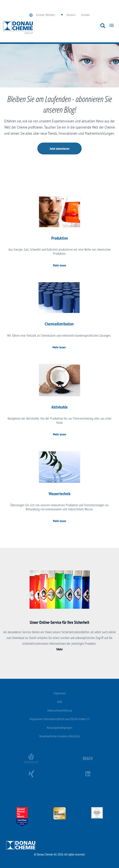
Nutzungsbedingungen (60, 727)
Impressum (60, 693)
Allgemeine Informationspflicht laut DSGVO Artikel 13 (59, 719)
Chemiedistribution (59, 324)
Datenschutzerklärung (60, 710)
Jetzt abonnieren (59, 148)
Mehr (60, 649)
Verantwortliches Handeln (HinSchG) (59, 736)
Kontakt (85, 15)
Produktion (60, 238)
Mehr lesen (59, 265)
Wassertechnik (60, 494)
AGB (59, 702)
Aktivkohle (59, 407)
